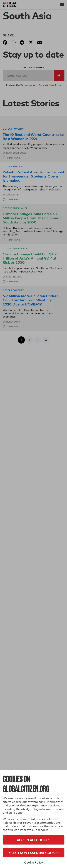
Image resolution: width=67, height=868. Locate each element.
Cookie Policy (34, 863)
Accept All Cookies (33, 840)
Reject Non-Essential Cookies (33, 853)
